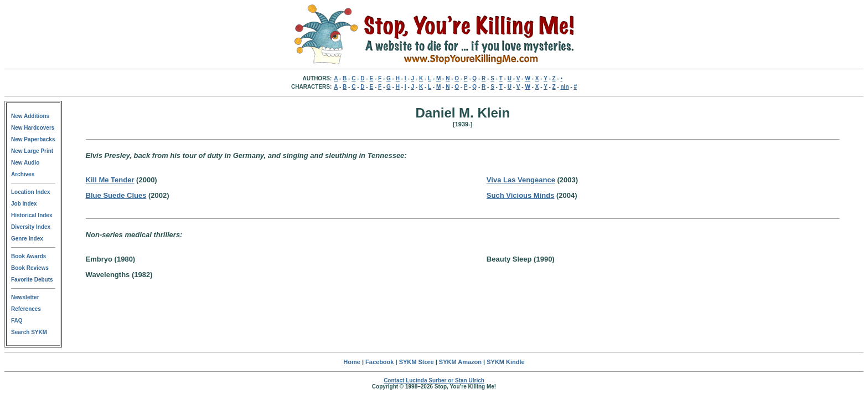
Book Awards (29, 256)
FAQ (17, 321)
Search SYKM (29, 332)
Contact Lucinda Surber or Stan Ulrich (434, 380)
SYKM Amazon (460, 362)
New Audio (25, 163)
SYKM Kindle (505, 362)
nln (565, 87)
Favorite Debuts (32, 280)
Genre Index (27, 239)
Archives (23, 174)
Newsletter (25, 297)
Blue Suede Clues (116, 195)
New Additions (30, 116)
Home (352, 362)
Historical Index (32, 215)
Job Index (24, 204)
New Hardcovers (33, 128)
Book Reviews (30, 268)
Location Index (31, 192)
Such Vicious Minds (521, 195)
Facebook (379, 362)
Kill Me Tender (110, 180)
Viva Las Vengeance (521, 180)
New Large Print (32, 151)
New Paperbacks (33, 139)
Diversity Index (31, 227)
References (26, 309)
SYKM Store (417, 362)
